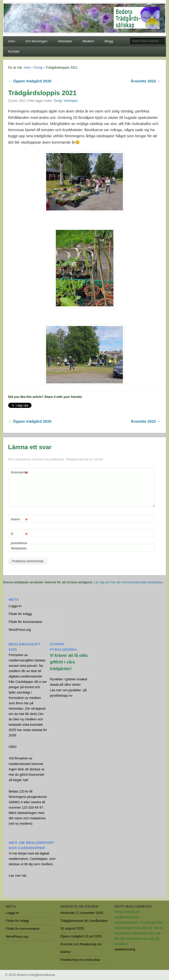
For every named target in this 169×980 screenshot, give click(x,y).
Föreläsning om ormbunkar (80, 960)
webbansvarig (125, 949)
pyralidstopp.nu (61, 695)
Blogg (109, 41)
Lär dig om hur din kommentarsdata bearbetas (128, 582)
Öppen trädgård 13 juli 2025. (82, 936)
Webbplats (19, 548)
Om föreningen (36, 41)
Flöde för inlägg (20, 614)
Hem (12, 41)
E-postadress (19, 537)
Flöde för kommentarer (26, 622)
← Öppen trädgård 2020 (30, 81)
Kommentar (20, 473)
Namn (19, 519)
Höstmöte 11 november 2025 (82, 913)
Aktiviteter (65, 41)
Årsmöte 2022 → (146, 81)
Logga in (15, 606)
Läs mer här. (18, 876)
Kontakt (14, 51)
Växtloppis (71, 101)
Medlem (88, 41)
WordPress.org (20, 630)
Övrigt (38, 67)
